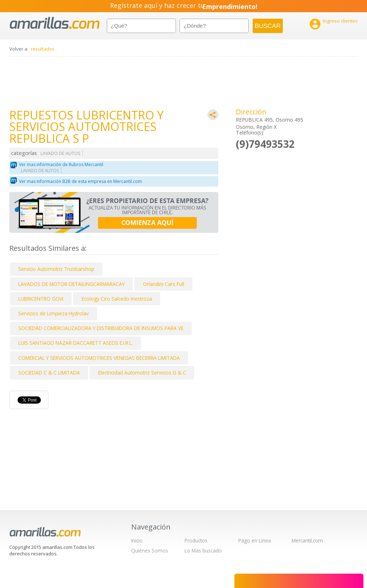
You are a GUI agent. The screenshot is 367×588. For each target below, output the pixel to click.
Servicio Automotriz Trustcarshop (56, 269)
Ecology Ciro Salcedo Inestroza (117, 299)
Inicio (137, 540)
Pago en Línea (255, 540)
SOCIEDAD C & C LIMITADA (49, 373)
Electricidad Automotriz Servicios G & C (142, 373)
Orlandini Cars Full (164, 284)
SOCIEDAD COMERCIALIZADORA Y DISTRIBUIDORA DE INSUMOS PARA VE (101, 328)
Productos (196, 540)
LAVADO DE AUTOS (61, 153)
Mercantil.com (307, 540)
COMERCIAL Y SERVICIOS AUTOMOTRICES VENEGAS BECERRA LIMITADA (99, 358)
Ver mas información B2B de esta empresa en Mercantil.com (80, 181)
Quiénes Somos (150, 551)
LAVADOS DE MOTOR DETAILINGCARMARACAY (72, 284)
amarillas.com (55, 23)
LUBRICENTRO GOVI (41, 299)
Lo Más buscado (203, 551)
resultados (43, 49)
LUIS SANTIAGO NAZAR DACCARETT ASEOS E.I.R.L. (76, 343)
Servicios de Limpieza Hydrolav (54, 313)
